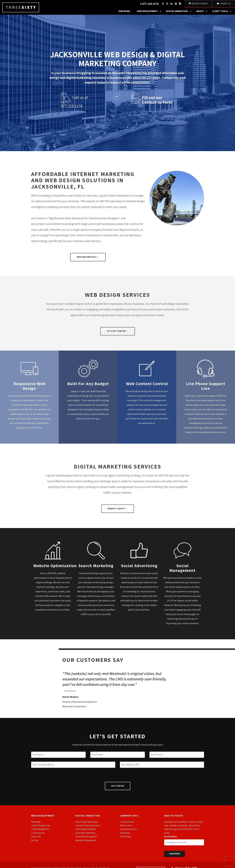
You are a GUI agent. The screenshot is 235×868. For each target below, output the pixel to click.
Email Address (171, 838)
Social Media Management (86, 838)
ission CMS (36, 838)
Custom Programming (40, 827)
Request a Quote (116, 510)
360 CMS (35, 842)
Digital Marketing (179, 13)
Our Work (124, 13)
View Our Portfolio (87, 259)
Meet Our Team (126, 827)
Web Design (36, 824)
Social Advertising (139, 567)
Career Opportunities (128, 831)
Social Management (182, 570)
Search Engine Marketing (85, 831)
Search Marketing (96, 567)
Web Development (150, 13)
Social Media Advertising (85, 835)
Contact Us (223, 4)
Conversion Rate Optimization (88, 827)
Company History (127, 824)
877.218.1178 (72, 107)
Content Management (40, 831)
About (203, 13)
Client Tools (222, 13)
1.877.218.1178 (149, 5)
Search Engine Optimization (87, 824)
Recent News (125, 835)
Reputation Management (86, 842)
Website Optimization (56, 567)
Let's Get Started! (116, 333)
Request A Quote (198, 4)
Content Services (38, 835)
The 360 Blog (125, 838)
